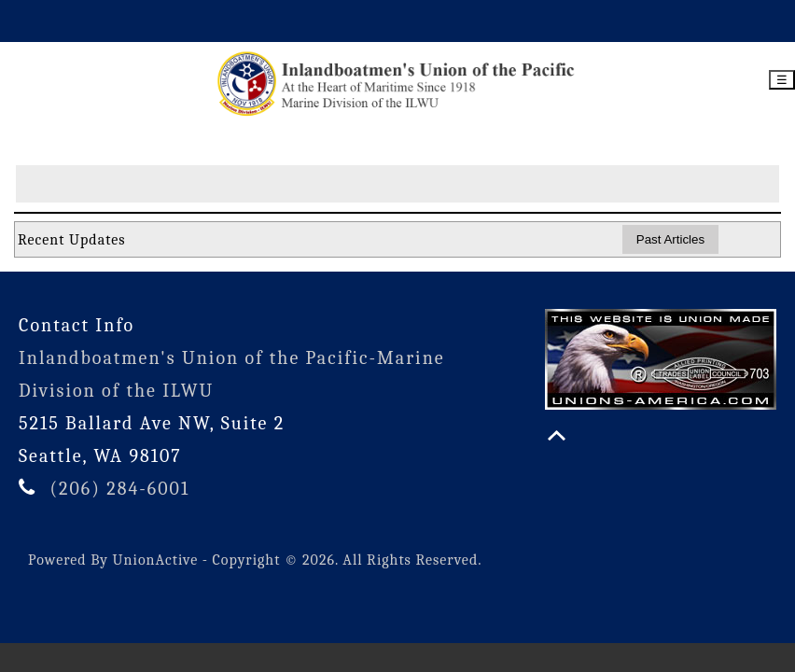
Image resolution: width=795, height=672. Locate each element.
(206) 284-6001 (119, 489)
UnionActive (156, 560)
